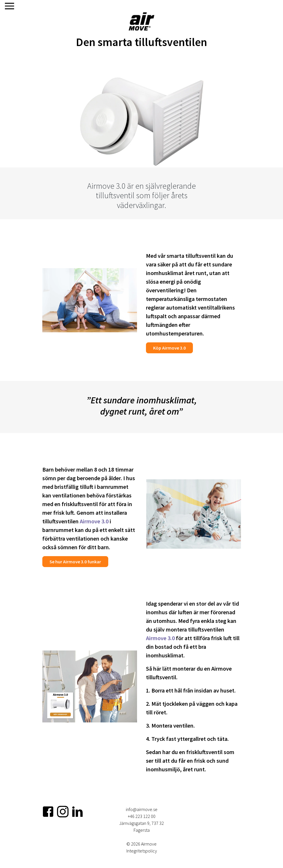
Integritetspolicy (142, 851)
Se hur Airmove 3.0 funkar (75, 562)
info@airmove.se (142, 809)
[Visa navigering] (10, 6)
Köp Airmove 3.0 (169, 348)
